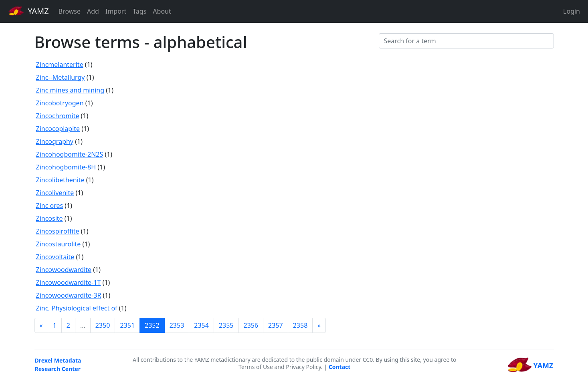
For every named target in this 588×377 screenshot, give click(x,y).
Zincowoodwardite (64, 270)
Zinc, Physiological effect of (77, 308)
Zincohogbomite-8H (66, 167)
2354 (201, 325)
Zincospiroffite (58, 231)
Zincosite (50, 218)
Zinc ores (50, 206)
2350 (103, 325)
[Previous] (41, 325)
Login (572, 11)
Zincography (55, 141)
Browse (70, 11)
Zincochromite (58, 116)
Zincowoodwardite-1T (69, 282)
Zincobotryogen (60, 103)
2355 (226, 325)
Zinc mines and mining (70, 90)
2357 (276, 325)
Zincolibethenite (60, 180)
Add (93, 11)
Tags (139, 11)
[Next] (319, 325)
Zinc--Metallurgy (61, 77)
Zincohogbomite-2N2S (70, 154)
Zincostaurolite (59, 244)
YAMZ (29, 11)
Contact (340, 367)
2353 (177, 325)
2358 (300, 325)
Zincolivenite (55, 193)
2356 (251, 325)
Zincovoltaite (55, 257)
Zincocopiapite (58, 129)
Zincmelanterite (60, 65)
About (162, 11)
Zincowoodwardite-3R (69, 295)
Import (116, 11)
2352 (152, 325)
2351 (127, 325)
